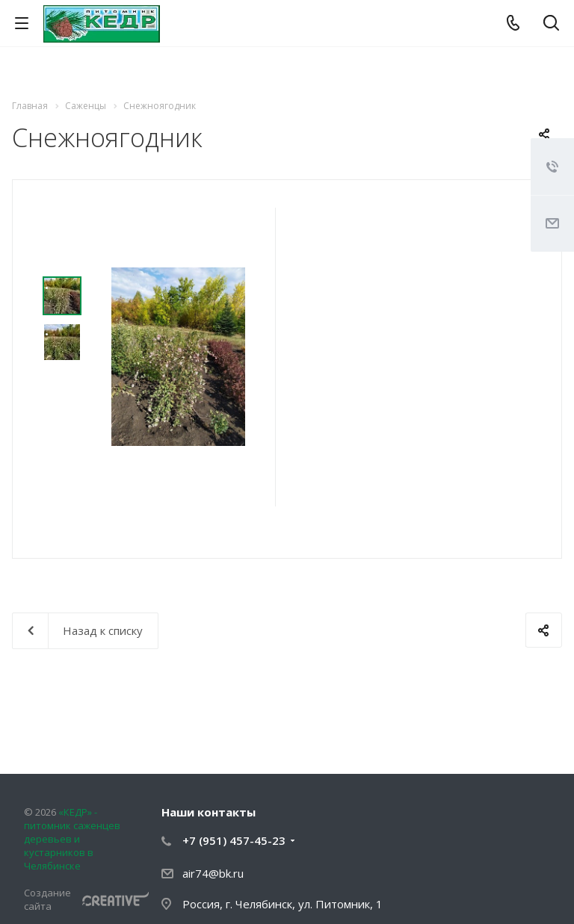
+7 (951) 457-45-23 (234, 840)
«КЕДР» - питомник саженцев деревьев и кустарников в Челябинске (72, 839)
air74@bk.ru (213, 873)
